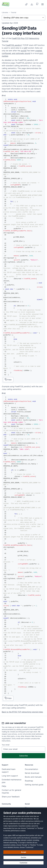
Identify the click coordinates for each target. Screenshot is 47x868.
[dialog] (23, 838)
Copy (8, 379)
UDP (26, 48)
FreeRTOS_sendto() (14, 45)
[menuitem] (26, 4)
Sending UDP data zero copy (16, 18)
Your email (6, 745)
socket (24, 51)
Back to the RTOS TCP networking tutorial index (22, 712)
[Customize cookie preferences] (23, 863)
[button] (37, 4)
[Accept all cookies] (23, 852)
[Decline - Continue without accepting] (23, 857)
